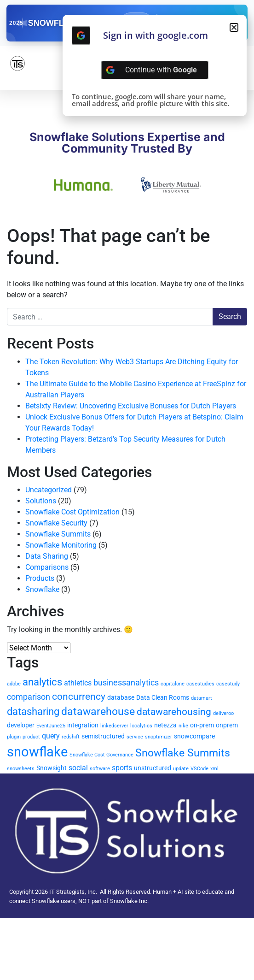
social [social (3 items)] (78, 768)
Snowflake (42, 589)
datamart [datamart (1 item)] (202, 698)
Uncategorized (49, 490)
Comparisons (47, 567)
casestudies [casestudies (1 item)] (200, 684)
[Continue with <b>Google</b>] (81, 35)
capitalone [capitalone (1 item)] (173, 684)
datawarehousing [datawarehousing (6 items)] (174, 712)
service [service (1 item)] (135, 737)
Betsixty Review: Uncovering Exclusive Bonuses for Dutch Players (131, 406)
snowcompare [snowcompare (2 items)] (194, 736)
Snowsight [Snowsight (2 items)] (52, 768)
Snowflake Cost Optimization (72, 512)
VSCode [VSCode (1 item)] (199, 769)
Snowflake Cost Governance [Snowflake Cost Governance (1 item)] (101, 755)
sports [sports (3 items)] (122, 768)
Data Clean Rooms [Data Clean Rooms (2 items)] (163, 697)
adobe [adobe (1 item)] (14, 684)
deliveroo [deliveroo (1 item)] (223, 713)
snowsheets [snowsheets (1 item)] (21, 769)
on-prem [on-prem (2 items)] (202, 725)
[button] (234, 27)
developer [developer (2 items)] (21, 725)
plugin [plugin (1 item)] (14, 737)
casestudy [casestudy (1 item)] (228, 684)
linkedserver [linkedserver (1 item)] (114, 726)
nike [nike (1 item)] (183, 726)
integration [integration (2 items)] (83, 725)
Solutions (41, 501)
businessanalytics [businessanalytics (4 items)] (126, 682)
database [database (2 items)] (121, 697)
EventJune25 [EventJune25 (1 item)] (51, 726)
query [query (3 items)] (51, 736)
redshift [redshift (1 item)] (71, 737)
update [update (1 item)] (181, 769)
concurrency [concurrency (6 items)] (79, 697)
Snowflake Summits (58, 534)
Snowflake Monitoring (61, 545)
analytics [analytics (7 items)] (42, 682)
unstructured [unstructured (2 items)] (153, 768)
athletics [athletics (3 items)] (78, 683)
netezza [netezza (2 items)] (165, 725)
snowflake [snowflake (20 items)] (37, 752)
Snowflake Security (56, 523)
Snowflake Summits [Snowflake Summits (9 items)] (183, 753)
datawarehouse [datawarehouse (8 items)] (98, 711)
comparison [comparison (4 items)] (29, 697)
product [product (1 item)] (31, 737)
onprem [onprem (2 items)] (227, 725)
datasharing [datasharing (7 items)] (33, 711)
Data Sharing (47, 556)
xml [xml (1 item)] (214, 769)
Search (230, 316)
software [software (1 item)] (100, 769)
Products (40, 578)
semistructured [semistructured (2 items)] (103, 736)
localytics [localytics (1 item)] (141, 726)
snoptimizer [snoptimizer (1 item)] (159, 737)
